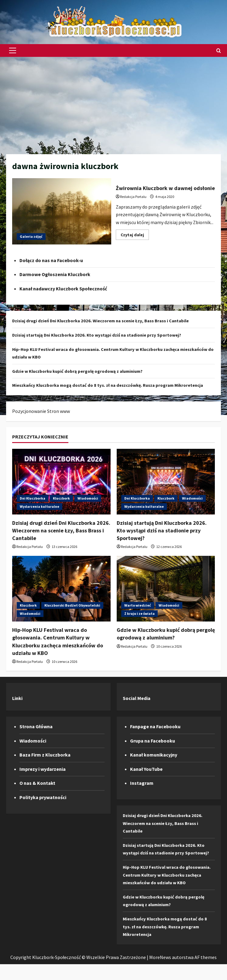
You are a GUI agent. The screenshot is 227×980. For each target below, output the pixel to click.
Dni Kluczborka (33, 506)
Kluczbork (61, 506)
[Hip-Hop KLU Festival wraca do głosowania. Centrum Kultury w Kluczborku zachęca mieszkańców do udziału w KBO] (61, 597)
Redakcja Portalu (133, 197)
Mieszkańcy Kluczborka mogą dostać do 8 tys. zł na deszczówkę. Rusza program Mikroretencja (169, 942)
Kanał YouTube (146, 777)
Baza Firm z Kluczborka (45, 763)
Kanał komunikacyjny (154, 763)
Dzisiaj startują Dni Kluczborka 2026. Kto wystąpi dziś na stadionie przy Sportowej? (102, 335)
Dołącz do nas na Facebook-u (51, 260)
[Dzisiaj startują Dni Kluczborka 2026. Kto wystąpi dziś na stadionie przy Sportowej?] (166, 489)
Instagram (142, 791)
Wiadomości (88, 506)
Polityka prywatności (43, 805)
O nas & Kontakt (37, 791)
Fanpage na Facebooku (155, 734)
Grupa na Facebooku (153, 748)
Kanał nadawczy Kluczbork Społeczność (63, 289)
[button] (13, 50)
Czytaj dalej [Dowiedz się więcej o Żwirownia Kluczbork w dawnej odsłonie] (135, 236)
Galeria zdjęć (31, 236)
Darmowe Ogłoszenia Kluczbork (55, 274)
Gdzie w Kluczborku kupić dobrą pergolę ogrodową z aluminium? (83, 371)
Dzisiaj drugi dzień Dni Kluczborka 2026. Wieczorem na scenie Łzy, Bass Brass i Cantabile (108, 320)
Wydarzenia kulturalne (40, 514)
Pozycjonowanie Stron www (41, 419)
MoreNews (160, 973)
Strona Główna (36, 734)
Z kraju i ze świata (139, 621)
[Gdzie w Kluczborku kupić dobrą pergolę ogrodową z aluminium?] (166, 597)
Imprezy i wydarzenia (43, 777)
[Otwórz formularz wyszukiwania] (219, 51)
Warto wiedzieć (138, 613)
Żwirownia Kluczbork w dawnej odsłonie (62, 211)
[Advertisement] (113, 102)
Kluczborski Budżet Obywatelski (72, 613)
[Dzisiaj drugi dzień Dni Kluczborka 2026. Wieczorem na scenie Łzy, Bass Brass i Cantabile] (61, 489)
